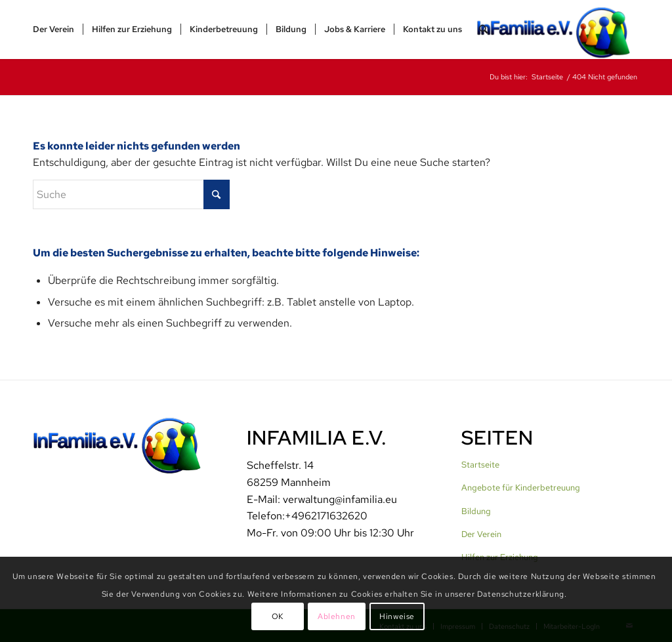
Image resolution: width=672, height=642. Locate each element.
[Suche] (483, 30)
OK (278, 616)
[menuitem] (53, 30)
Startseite (480, 465)
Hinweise (397, 616)
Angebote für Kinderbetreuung (521, 488)
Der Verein (481, 534)
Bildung (476, 511)
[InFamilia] (558, 30)
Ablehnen (337, 616)
